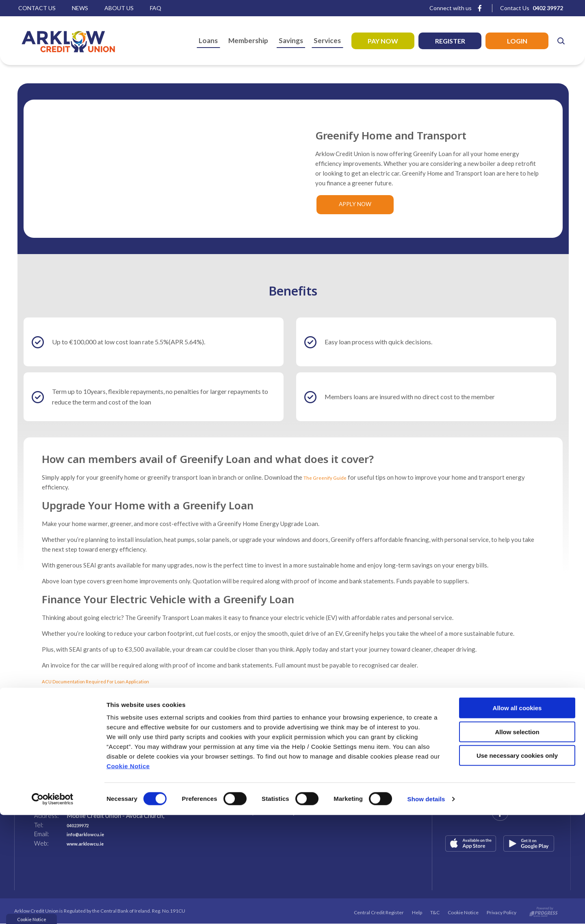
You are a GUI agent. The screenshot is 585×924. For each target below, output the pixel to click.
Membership (248, 40)
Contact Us (37, 8)
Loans (208, 40)
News (80, 8)
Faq (156, 8)
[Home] (61, 40)
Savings (291, 40)
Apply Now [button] (355, 205)
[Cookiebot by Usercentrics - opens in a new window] (53, 908)
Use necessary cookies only (517, 864)
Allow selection (517, 841)
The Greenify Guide (330, 478)
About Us (119, 8)
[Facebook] (480, 8)
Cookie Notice (128, 875)
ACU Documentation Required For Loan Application (111, 681)
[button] (561, 41)
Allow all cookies (517, 817)
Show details (426, 908)
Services (327, 40)
